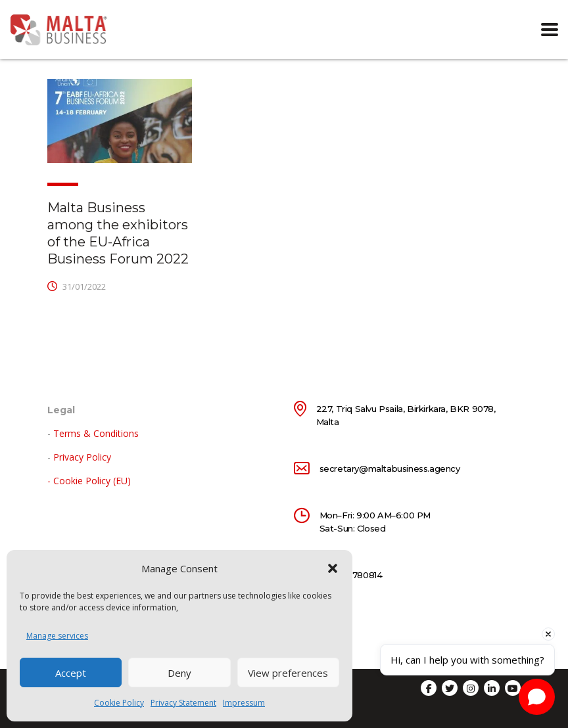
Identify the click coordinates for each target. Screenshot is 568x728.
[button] (333, 568)
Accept (71, 673)
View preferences (288, 673)
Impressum (244, 703)
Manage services (57, 636)
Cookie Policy (119, 703)
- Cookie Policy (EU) (89, 481)
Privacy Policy (82, 457)
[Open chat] (537, 697)
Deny (179, 673)
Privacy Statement (183, 703)
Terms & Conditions (96, 433)
